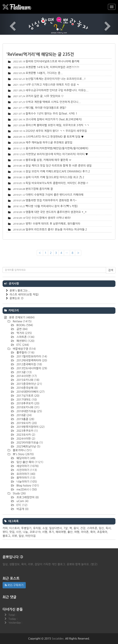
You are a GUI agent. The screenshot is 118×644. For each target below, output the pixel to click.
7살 (66, 528)
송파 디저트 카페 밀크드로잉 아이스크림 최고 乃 (54, 177)
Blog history (27, 485)
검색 (111, 270)
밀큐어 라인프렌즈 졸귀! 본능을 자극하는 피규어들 (55, 229)
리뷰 (14, 536)
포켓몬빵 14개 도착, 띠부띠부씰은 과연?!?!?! (52, 67)
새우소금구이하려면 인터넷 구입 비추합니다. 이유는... (57, 90)
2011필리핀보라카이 (31, 356)
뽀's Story (23, 454)
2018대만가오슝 (29, 411)
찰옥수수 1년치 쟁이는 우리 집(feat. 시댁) (50, 113)
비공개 (22, 509)
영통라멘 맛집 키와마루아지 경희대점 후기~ (51, 200)
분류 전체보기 (22, 317)
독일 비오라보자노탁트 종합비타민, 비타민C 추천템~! (57, 183)
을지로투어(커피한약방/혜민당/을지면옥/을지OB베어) (57, 148)
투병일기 (26, 528)
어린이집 (30, 536)
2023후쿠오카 (27, 431)
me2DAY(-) (26, 489)
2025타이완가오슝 (29, 443)
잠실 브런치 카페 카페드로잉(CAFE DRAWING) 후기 (57, 171)
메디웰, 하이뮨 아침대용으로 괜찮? (46, 108)
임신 (101, 528)
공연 (22, 329)
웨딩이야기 (26, 458)
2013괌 (24, 372)
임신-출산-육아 (29, 462)
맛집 (12, 532)
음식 (76, 528)
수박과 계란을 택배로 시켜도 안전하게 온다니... (53, 102)
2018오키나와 (28, 407)
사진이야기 (26, 470)
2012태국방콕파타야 (31, 360)
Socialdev (58, 639)
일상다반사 (55, 528)
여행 (77, 532)
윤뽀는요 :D (16, 298)
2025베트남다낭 (28, 446)
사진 (19, 532)
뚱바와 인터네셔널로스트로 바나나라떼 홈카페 (52, 61)
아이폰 (85, 532)
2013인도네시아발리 (31, 368)
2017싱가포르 (28, 396)
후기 (51, 532)
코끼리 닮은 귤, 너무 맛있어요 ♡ (45, 96)
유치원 (37, 528)
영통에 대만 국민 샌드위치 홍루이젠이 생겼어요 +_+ (56, 212)
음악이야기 (26, 478)
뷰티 (5, 532)
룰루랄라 (25, 352)
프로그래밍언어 (27, 497)
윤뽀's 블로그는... (20, 291)
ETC (22, 345)
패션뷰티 (25, 341)
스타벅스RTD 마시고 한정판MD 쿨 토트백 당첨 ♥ (55, 137)
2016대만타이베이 (30, 392)
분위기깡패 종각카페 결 (39, 189)
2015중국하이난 (29, 384)
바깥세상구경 (24, 349)
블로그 (6, 536)
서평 (45, 532)
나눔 (25, 532)
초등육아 (102, 532)
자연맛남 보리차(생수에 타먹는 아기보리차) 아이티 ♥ (57, 154)
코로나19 (35, 532)
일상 (21, 536)
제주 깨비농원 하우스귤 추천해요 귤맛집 (49, 142)
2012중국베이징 (29, 364)
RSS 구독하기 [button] (14, 585)
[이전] (40, 253)
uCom (22, 501)
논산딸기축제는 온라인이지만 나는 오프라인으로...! (56, 79)
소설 (45, 528)
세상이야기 (27, 466)
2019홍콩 (25, 419)
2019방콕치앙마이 (30, 427)
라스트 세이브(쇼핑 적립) (24, 294)
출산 (70, 532)
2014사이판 (26, 376)
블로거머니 (22, 450)
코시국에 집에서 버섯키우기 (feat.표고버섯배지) (54, 119)
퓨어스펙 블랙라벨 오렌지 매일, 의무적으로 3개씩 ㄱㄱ (57, 125)
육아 (93, 532)
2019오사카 (26, 423)
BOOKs (24, 325)
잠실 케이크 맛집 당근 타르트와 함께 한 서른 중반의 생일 (59, 166)
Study (19, 493)
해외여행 (61, 532)
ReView (22, 321)
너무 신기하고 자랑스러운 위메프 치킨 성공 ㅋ (52, 85)
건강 (83, 528)
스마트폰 (25, 337)
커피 (5, 528)
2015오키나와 (28, 380)
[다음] (78, 253)
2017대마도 (26, 400)
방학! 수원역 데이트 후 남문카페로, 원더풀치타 (53, 224)
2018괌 (24, 415)
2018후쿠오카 (28, 403)
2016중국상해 (27, 388)
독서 (108, 528)
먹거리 (24, 333)
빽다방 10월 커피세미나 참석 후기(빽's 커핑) (52, 206)
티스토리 (14, 528)
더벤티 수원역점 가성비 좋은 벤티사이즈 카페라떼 (54, 195)
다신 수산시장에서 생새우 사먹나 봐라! (48, 218)
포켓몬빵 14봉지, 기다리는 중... (44, 73)
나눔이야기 (26, 482)
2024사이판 (25, 439)
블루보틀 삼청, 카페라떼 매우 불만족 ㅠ (48, 160)
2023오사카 (25, 435)
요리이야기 (26, 474)
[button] (9, 24)
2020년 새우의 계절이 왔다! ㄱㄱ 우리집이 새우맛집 (56, 131)
